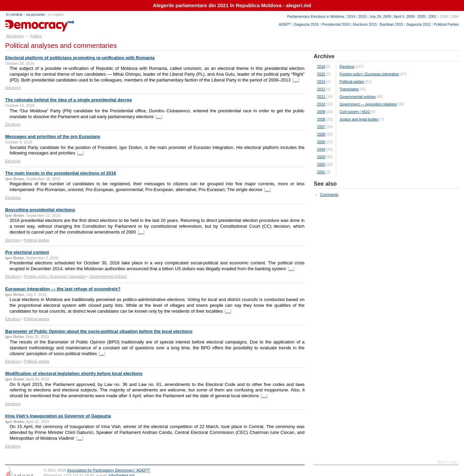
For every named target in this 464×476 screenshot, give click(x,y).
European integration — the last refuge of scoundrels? (63, 289)
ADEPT (285, 24)
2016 (321, 66)
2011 (321, 97)
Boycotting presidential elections (40, 210)
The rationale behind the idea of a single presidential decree (69, 100)
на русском (35, 14)
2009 (321, 112)
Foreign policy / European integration (55, 276)
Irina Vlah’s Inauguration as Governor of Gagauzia (58, 416)
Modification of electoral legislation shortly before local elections (74, 373)
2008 (321, 119)
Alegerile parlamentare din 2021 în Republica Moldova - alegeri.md (232, 5)
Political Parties (446, 24)
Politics (36, 36)
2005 (422, 16)
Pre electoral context (27, 252)
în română (14, 14)
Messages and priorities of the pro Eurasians (53, 136)
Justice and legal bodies (359, 119)
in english (56, 14)
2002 (321, 164)
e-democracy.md (30, 23)
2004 (321, 149)
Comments (329, 195)
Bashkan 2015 (391, 24)
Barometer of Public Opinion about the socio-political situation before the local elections (99, 331)
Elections (13, 88)
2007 (321, 127)
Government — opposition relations (368, 104)
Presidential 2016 (336, 24)
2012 (321, 89)
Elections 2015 (365, 24)
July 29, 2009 (380, 16)
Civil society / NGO (355, 112)
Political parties (37, 240)
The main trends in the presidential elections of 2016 (61, 173)
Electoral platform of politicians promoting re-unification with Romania (80, 58)
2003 (321, 157)
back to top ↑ (448, 462)
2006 (321, 134)
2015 (321, 74)
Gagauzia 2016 (306, 24)
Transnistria (349, 89)
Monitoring (15, 36)
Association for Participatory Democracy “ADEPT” (109, 470)
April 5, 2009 (404, 16)
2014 (351, 16)
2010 (363, 16)
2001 (432, 16)
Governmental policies (108, 276)
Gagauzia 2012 (418, 24)
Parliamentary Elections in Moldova (316, 16)
